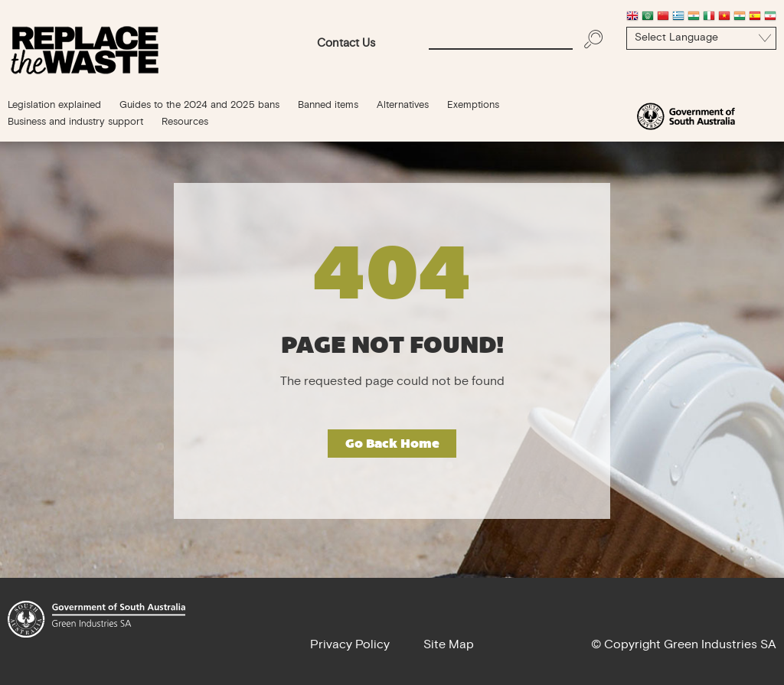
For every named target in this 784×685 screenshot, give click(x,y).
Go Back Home (392, 444)
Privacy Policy (350, 645)
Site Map (449, 645)
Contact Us (346, 44)
